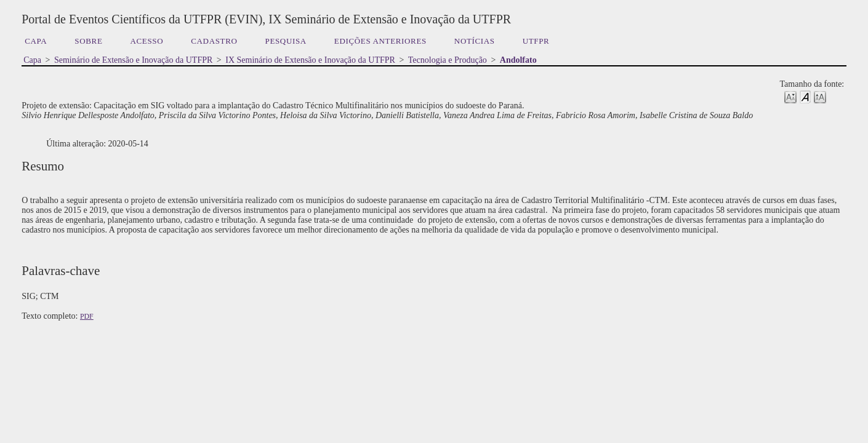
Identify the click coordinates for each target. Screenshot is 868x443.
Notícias (475, 41)
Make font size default (805, 96)
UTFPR (536, 41)
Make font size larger (820, 96)
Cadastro (214, 41)
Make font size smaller (790, 96)
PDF (87, 316)
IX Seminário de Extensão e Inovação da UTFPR (310, 60)
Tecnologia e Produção (448, 60)
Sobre (88, 41)
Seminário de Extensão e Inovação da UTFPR (133, 60)
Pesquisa (286, 41)
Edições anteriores (380, 41)
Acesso (147, 41)
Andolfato (518, 60)
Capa (36, 41)
